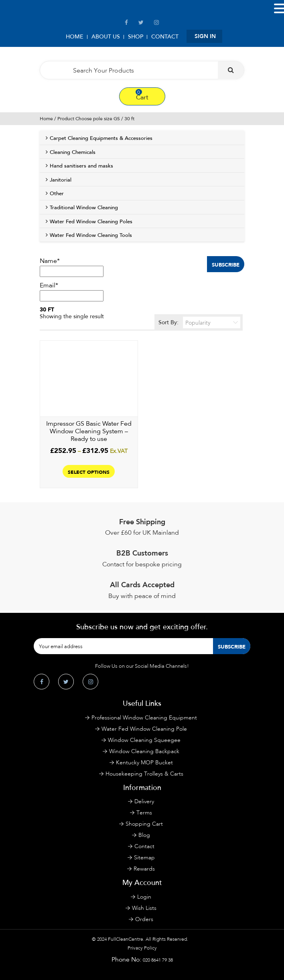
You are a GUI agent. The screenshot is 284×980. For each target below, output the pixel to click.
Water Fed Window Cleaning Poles (91, 222)
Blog (144, 835)
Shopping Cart (144, 824)
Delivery (144, 801)
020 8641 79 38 (158, 960)
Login (144, 897)
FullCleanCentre (126, 939)
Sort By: (200, 322)
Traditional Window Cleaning (84, 208)
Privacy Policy (142, 948)
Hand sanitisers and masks (81, 166)
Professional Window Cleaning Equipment (144, 718)
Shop (136, 37)
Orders (144, 919)
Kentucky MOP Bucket (144, 763)
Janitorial (61, 180)
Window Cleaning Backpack (144, 751)
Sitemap (144, 858)
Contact (165, 37)
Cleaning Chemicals (73, 152)
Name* (72, 267)
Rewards (144, 869)
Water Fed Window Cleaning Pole (144, 729)
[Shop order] (212, 322)
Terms (144, 813)
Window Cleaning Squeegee (144, 740)
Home (75, 37)
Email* (72, 291)
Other (57, 194)
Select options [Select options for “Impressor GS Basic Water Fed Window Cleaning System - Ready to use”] (89, 471)
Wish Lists (144, 908)
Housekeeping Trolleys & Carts (144, 774)
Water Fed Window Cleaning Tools (91, 235)
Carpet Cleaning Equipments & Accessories (101, 138)
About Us (106, 37)
